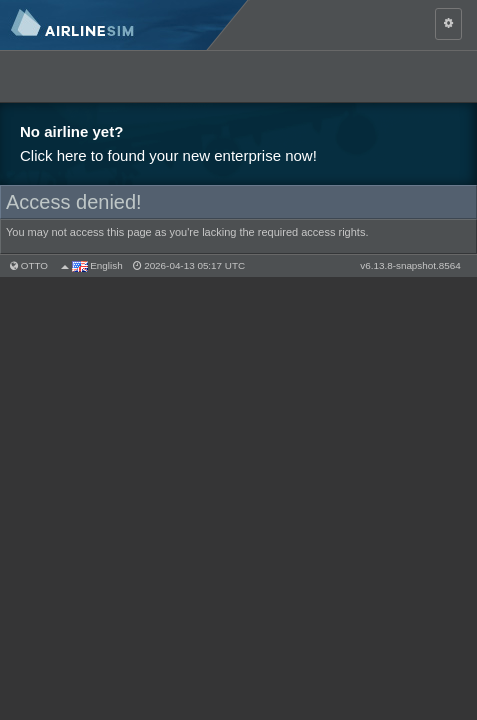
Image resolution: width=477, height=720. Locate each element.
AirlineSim (125, 25)
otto (34, 265)
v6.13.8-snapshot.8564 (410, 265)
